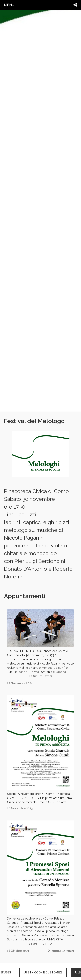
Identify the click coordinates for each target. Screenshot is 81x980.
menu (9, 5)
